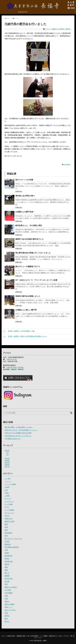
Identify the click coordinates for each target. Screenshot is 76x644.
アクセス (66, 636)
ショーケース (9, 501)
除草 (6, 619)
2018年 (7, 465)
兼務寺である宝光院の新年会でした (30, 239)
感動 (6, 567)
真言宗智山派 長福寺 (40, 641)
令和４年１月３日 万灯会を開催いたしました (21, 430)
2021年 (7, 458)
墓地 (6, 536)
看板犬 (7, 601)
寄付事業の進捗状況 (12, 547)
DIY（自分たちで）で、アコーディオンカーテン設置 (36, 280)
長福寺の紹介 (11, 636)
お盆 (6, 490)
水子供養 (8, 590)
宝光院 (7, 541)
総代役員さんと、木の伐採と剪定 (29, 226)
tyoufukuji (67, 164)
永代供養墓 (9, 593)
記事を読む (19, 191)
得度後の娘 (9, 561)
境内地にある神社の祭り (25, 196)
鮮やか (7, 621)
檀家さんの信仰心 (58, 29)
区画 (6, 527)
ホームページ (9, 513)
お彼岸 (7, 487)
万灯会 (7, 516)
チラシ (7, 507)
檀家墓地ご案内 (21, 636)
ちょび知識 (9, 504)
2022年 (7, 451)
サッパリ (8, 499)
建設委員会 (9, 556)
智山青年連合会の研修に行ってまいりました (33, 253)
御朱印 (7, 564)
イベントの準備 (10, 484)
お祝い (7, 493)
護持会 (68, 29)
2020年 (7, 460)
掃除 (6, 570)
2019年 (7, 462)
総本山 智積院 (10, 604)
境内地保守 (9, 533)
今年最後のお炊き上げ (13, 439)
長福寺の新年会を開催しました (28, 296)
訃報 (6, 613)
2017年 (7, 467)
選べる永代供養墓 (33, 636)
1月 (7, 455)
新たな (7, 573)
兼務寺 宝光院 (10, 521)
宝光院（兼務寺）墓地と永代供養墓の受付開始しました (25, 337)
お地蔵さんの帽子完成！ (25, 212)
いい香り (8, 479)
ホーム (3, 636)
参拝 (6, 530)
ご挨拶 (7, 496)
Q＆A (60, 636)
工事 (6, 550)
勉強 (6, 524)
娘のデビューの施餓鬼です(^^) (28, 267)
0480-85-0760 (12, 359)
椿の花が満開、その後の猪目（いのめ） (19, 427)
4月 (7, 453)
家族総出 (8, 544)
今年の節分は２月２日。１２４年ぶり (18, 436)
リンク (40, 638)
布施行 (7, 553)
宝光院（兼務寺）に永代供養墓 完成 (19, 331)
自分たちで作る (10, 610)
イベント (48, 29)
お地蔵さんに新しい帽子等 (26, 310)
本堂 (6, 584)
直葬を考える (53, 636)
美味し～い (9, 607)
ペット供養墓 (9, 510)
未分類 (7, 581)
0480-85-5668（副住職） (16, 367)
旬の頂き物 (9, 579)
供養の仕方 (9, 519)
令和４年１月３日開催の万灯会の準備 (18, 433)
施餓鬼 (7, 576)
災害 (6, 599)
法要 (6, 596)
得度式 (7, 559)
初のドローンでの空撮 (24, 180)
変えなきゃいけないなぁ (13, 539)
